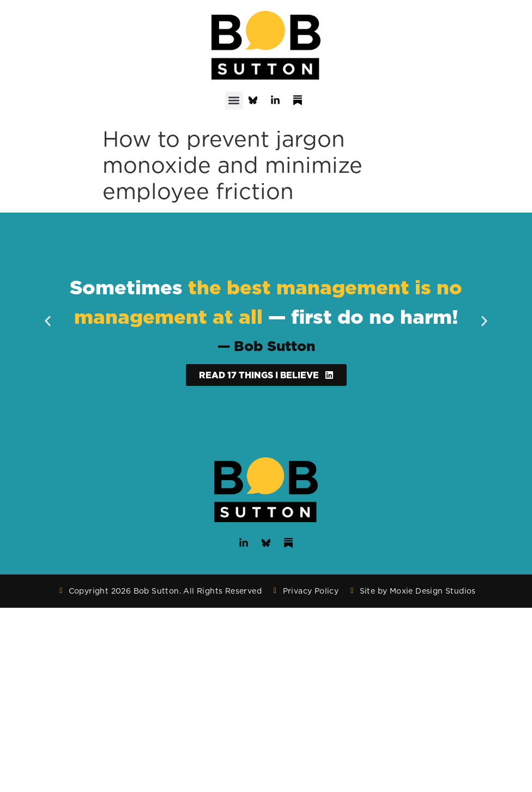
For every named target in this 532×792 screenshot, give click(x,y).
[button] (234, 101)
